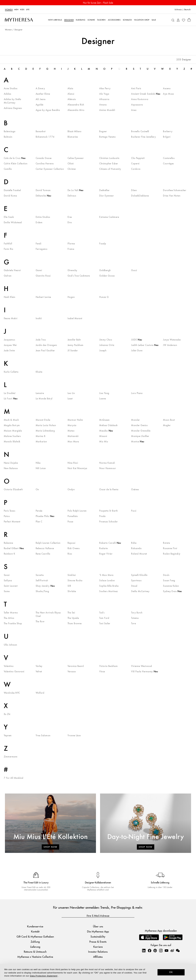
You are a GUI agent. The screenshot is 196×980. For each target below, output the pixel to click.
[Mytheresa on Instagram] (161, 950)
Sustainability (98, 936)
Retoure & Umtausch (35, 952)
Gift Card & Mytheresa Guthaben (35, 936)
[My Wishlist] (184, 20)
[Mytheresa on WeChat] (178, 950)
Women (9, 9)
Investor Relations (98, 952)
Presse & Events (98, 942)
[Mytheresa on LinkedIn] (144, 950)
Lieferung (35, 947)
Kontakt (35, 931)
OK (171, 972)
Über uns (98, 926)
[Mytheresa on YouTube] (166, 950)
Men (16, 9)
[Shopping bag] (189, 20)
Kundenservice (35, 926)
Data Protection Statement (44, 976)
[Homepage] (19, 20)
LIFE (28, 9)
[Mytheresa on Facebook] (150, 950)
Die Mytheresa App (98, 931)
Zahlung (35, 942)
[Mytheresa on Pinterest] (155, 950)
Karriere (98, 947)
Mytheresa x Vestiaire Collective (35, 957)
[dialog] (98, 972)
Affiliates (98, 957)
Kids (22, 9)
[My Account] (178, 20)
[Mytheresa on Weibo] (172, 950)
